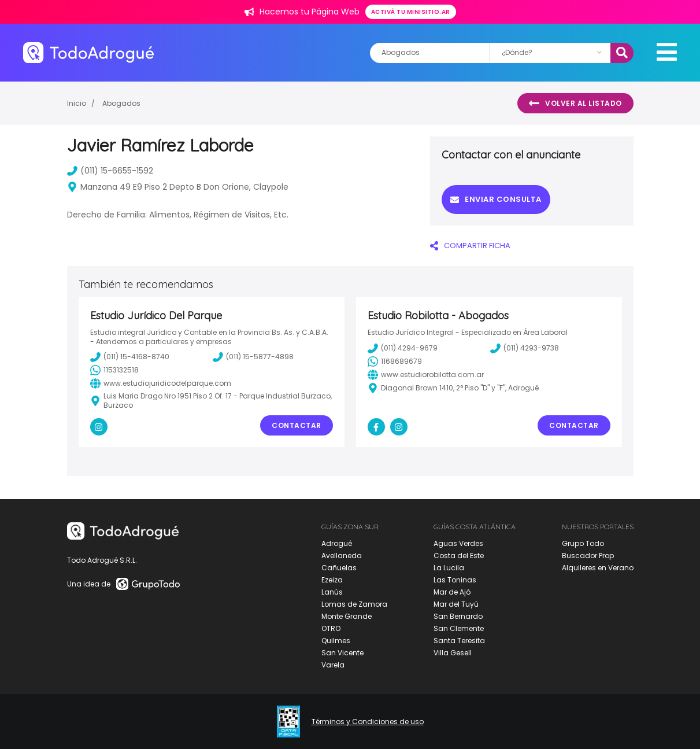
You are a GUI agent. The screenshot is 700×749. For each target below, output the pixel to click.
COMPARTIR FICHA (470, 246)
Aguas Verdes (458, 543)
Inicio (77, 103)
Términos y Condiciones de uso (368, 722)
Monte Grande (347, 616)
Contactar (297, 425)
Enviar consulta (496, 199)
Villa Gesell (453, 653)
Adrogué (337, 543)
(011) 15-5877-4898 (253, 357)
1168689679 (395, 361)
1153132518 (114, 370)
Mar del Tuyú (456, 604)
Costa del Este (459, 556)
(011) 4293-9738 (525, 348)
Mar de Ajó (452, 592)
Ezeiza (332, 580)
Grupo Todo (583, 543)
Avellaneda (342, 556)
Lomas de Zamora (354, 604)
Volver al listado (575, 104)
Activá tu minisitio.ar (411, 12)
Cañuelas (339, 568)
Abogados (121, 103)
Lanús (332, 592)
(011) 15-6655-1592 (110, 171)
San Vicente (342, 653)
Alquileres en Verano (598, 568)
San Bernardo (458, 616)
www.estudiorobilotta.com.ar (426, 375)
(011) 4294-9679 (403, 348)
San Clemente (459, 628)
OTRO (331, 628)
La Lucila (449, 568)
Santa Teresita (459, 641)
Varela (333, 665)
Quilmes (336, 641)
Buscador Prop (588, 556)
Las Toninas (455, 580)
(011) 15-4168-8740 (130, 357)
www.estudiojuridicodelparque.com (161, 383)
